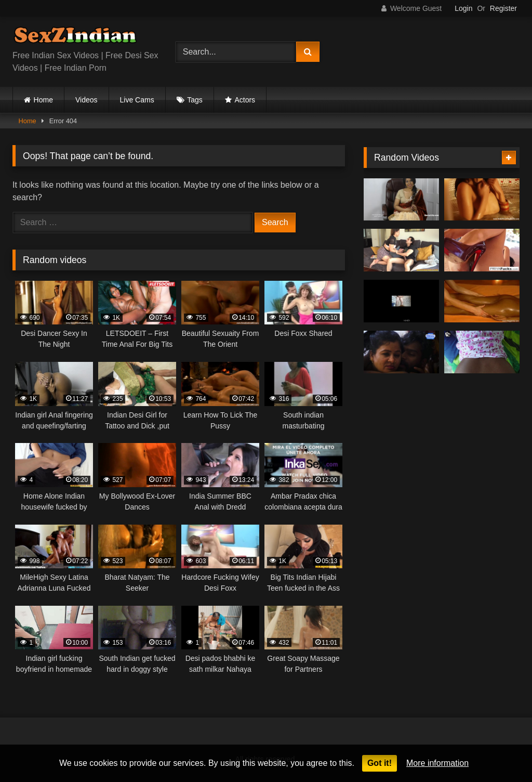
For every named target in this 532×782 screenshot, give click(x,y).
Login (463, 8)
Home (43, 100)
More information (437, 763)
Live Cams (137, 100)
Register (503, 8)
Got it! (380, 763)
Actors (245, 100)
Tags (195, 100)
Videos (87, 100)
